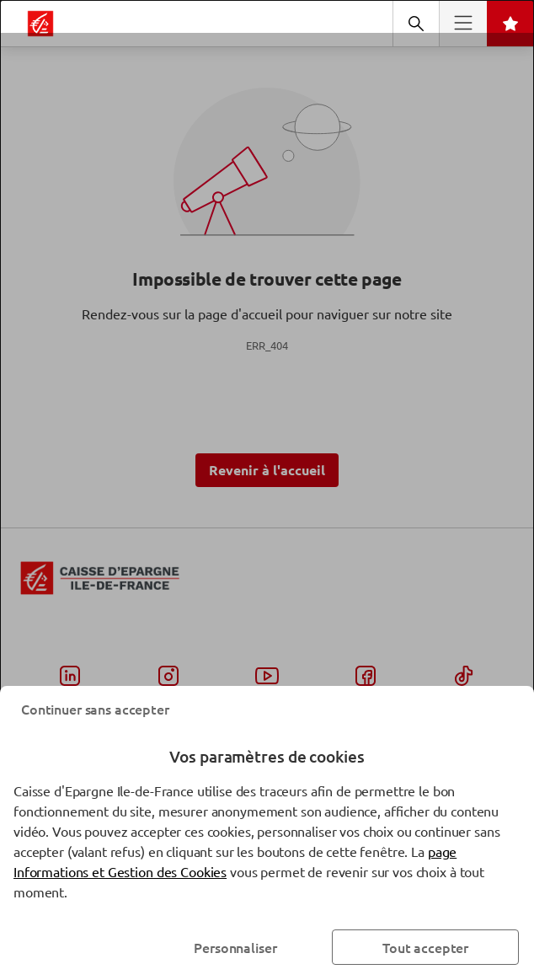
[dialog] (267, 490)
